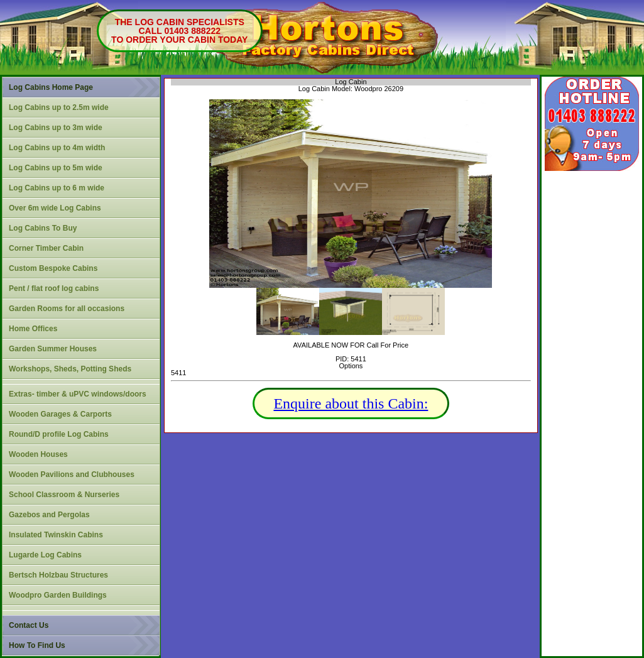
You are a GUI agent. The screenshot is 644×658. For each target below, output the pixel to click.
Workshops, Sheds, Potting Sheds (70, 369)
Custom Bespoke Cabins (53, 268)
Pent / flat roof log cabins (54, 288)
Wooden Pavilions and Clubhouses (72, 474)
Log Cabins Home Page (51, 87)
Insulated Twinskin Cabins (56, 535)
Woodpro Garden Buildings (58, 595)
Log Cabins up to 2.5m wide (59, 107)
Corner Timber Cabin (46, 248)
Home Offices (33, 329)
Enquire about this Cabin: (351, 403)
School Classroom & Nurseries (64, 495)
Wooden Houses (38, 454)
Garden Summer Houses (53, 349)
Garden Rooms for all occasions (67, 309)
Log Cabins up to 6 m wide (57, 188)
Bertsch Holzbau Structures (58, 575)
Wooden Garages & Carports (60, 414)
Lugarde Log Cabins (45, 555)
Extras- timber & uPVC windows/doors (78, 394)
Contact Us (29, 625)
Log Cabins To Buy (43, 228)
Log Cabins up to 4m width (57, 148)
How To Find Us (37, 645)
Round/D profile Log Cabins (59, 434)
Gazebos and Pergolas (49, 515)
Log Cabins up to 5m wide (56, 168)
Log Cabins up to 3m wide (56, 128)
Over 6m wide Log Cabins (55, 208)
